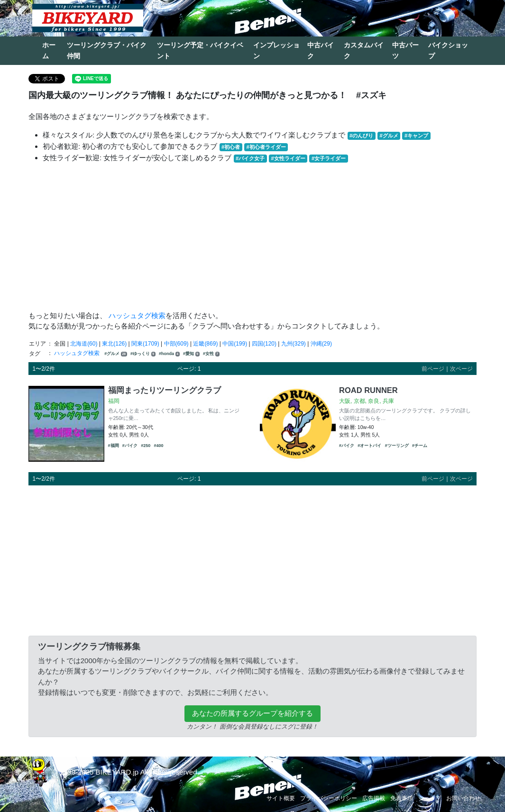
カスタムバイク (364, 50)
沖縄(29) (321, 344)
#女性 (211, 354)
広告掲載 (374, 798)
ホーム (49, 50)
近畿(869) (205, 344)
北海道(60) (84, 344)
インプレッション (276, 50)
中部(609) (176, 344)
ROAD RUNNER (368, 390)
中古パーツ (405, 50)
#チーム (420, 446)
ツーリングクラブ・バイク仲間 (107, 50)
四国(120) (264, 344)
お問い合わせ (463, 798)
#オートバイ (369, 446)
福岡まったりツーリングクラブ (165, 390)
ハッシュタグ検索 (137, 315)
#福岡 (114, 446)
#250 (146, 446)
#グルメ (389, 136)
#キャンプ (416, 136)
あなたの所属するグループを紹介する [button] (252, 713)
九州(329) (294, 344)
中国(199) (235, 344)
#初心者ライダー (266, 147)
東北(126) (114, 344)
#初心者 (231, 147)
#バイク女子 (250, 158)
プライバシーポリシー (329, 798)
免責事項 (402, 798)
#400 (159, 446)
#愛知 (191, 354)
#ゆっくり (143, 354)
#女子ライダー (329, 158)
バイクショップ (448, 50)
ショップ (430, 798)
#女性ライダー (288, 158)
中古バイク (321, 50)
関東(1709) (145, 344)
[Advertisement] (252, 237)
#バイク (130, 446)
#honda (169, 354)
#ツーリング (397, 446)
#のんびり (361, 136)
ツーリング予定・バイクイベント (200, 50)
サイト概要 (281, 798)
